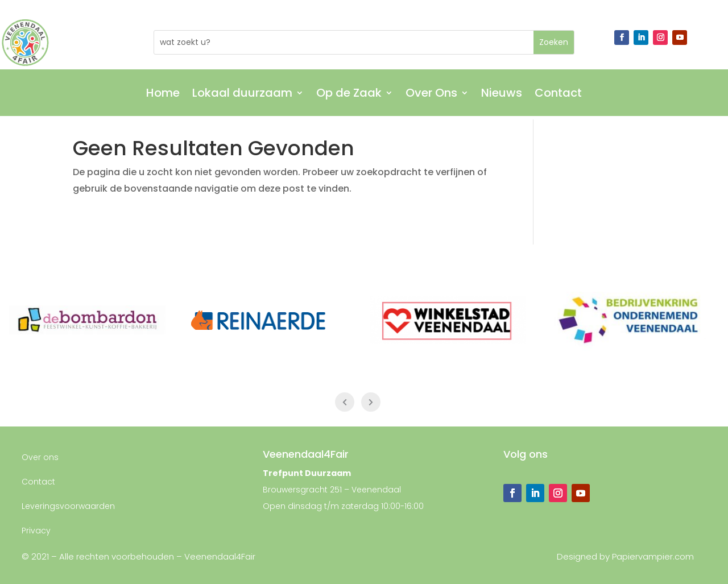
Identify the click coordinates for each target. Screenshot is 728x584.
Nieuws (502, 95)
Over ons (40, 457)
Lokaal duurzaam (242, 95)
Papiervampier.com (653, 556)
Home (163, 95)
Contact (558, 95)
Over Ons (431, 95)
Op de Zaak (349, 95)
